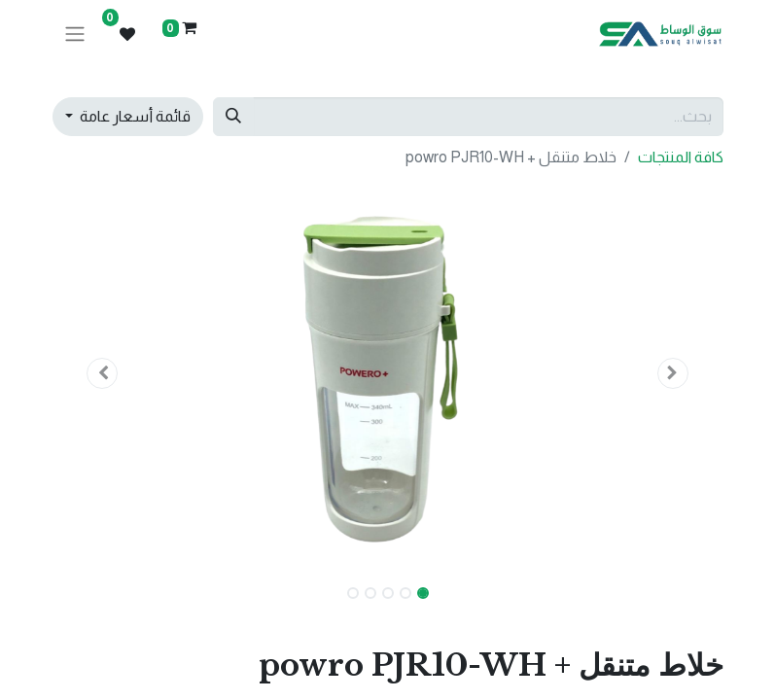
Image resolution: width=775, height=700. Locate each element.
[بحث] (233, 117)
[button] (673, 373)
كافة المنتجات (681, 157)
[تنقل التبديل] (75, 35)
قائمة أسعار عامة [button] (134, 116)
